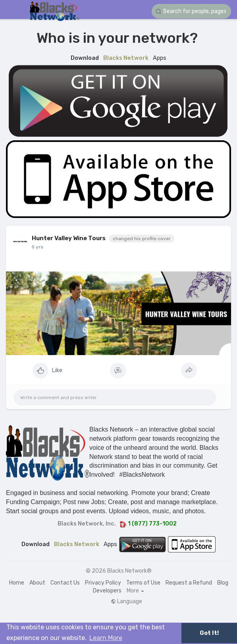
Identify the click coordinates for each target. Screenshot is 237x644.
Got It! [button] (209, 633)
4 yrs (38, 247)
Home (17, 583)
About (37, 583)
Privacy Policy (103, 583)
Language (126, 602)
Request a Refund (189, 583)
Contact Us (65, 583)
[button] (191, 11)
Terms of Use (143, 583)
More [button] (135, 591)
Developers (107, 591)
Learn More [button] (106, 638)
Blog (223, 583)
